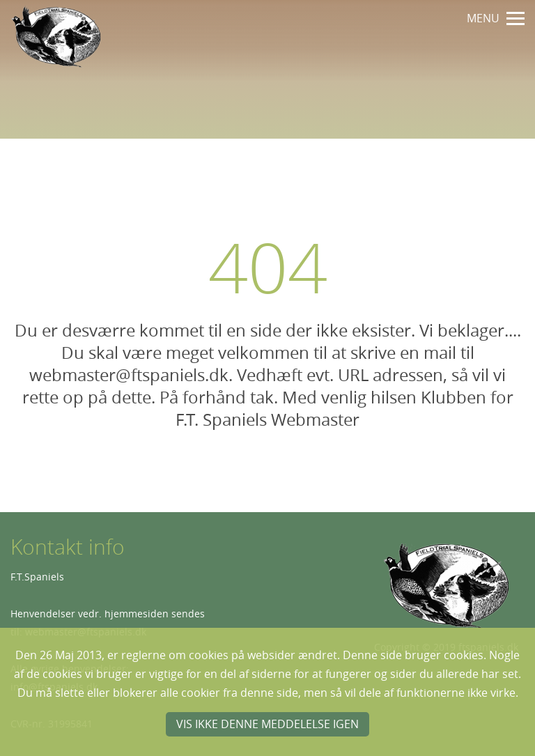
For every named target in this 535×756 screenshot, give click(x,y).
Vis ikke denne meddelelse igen (267, 724)
